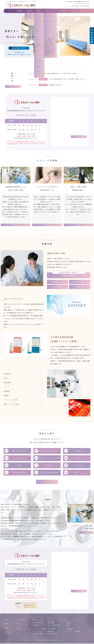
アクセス (73, 11)
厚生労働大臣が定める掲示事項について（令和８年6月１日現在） (58, 73)
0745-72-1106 (81, 6)
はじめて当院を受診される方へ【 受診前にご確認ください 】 (67, 79)
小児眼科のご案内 (37, 634)
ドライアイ (8, 390)
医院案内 (29, 11)
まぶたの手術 (58, 287)
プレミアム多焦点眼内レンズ (80, 282)
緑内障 (6, 379)
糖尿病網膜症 (9, 385)
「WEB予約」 (11, 143)
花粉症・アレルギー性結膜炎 (15, 410)
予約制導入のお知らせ (56, 85)
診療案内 (39, 11)
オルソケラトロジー (38, 632)
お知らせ (82, 11)
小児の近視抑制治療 (53, 634)
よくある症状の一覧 (47, 482)
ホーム (11, 11)
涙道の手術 (80, 287)
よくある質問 (62, 11)
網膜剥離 (7, 400)
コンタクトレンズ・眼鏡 (13, 405)
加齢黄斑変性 (9, 374)
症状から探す (50, 11)
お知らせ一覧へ (13, 87)
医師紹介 (20, 11)
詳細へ (16, 225)
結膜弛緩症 (8, 395)
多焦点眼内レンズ (58, 282)
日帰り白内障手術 (69, 276)
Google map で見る (79, 137)
